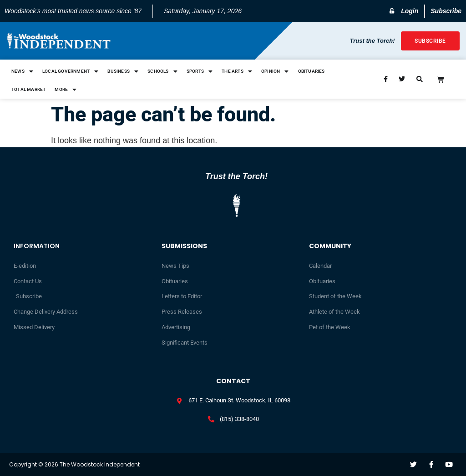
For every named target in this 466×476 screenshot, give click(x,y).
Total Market (28, 89)
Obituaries (312, 71)
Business (123, 71)
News (22, 71)
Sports (200, 71)
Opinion (275, 71)
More (66, 90)
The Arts (237, 71)
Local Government (70, 71)
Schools (162, 71)
